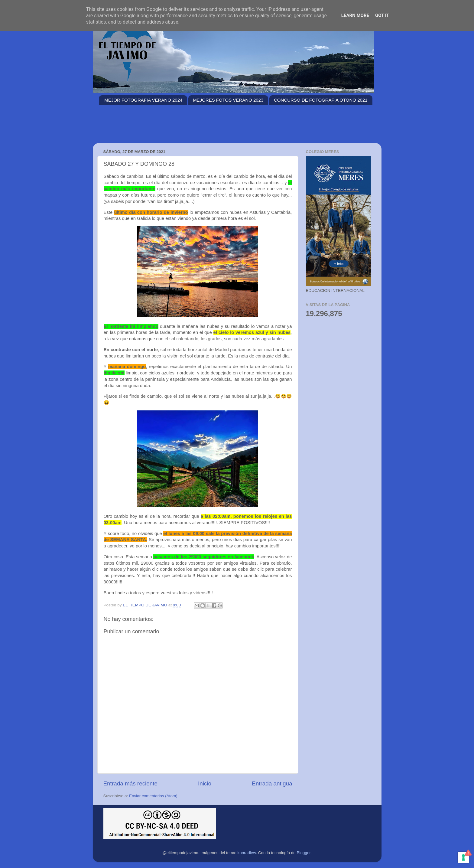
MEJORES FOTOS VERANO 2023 (228, 100)
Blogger (304, 853)
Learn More (355, 15)
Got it (382, 15)
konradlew (247, 853)
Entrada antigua (272, 783)
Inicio (205, 783)
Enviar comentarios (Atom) (153, 796)
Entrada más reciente (131, 783)
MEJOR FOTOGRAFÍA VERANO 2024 (143, 100)
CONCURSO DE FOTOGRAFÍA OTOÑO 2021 (321, 100)
